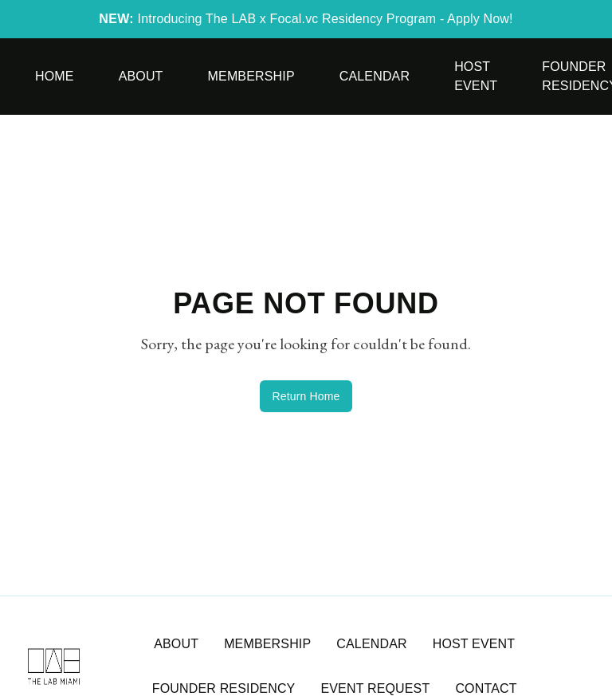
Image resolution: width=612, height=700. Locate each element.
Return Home (306, 396)
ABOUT (176, 644)
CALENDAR (371, 644)
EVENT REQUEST (375, 688)
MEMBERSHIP (267, 644)
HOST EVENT (474, 644)
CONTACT (486, 688)
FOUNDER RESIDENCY (224, 688)
